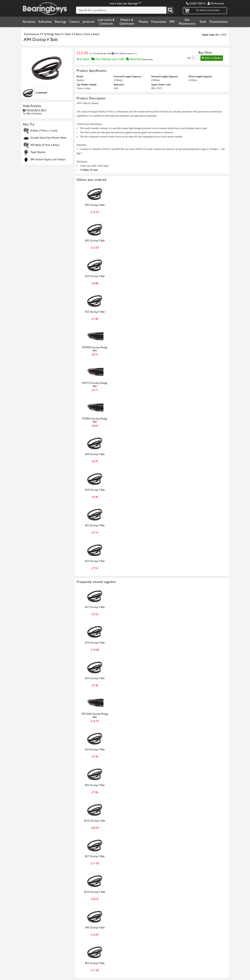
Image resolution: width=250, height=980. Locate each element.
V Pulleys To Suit (89, 170)
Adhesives (45, 22)
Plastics (143, 22)
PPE (172, 22)
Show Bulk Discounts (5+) (124, 53)
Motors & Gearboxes (127, 22)
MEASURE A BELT (35, 112)
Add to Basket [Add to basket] (212, 58)
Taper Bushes (38, 152)
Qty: (189, 58)
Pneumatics (159, 22)
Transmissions (218, 22)
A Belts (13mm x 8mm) (86, 34)
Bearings (61, 22)
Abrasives (29, 22)
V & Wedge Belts (51, 34)
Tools (203, 22)
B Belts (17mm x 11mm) (44, 131)
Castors (74, 22)
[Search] (170, 10)
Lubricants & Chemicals (106, 22)
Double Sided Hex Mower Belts (48, 138)
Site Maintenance (187, 22)
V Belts (67, 34)
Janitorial (88, 22)
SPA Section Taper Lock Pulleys (48, 159)
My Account (216, 3)
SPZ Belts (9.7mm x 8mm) (45, 145)
